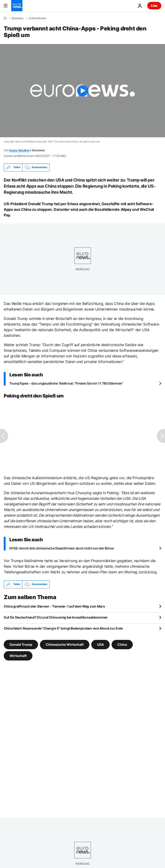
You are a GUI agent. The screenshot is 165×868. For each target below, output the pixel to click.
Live (154, 6)
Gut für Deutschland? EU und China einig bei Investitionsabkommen (56, 617)
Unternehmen (37, 18)
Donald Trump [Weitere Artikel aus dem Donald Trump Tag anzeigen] (21, 644)
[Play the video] (82, 91)
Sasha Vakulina (19, 150)
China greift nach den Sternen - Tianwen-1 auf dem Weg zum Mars (54, 606)
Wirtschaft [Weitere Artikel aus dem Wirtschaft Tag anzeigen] (18, 655)
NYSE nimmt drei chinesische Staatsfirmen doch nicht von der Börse (62, 548)
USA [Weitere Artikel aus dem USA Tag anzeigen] (100, 644)
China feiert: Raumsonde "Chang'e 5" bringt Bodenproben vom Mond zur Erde (63, 628)
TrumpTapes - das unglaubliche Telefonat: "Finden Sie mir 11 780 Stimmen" (66, 383)
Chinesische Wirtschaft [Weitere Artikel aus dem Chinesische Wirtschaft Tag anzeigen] (65, 644)
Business (18, 18)
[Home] (5, 18)
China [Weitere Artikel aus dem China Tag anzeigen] (122, 644)
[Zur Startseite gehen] (17, 6)
